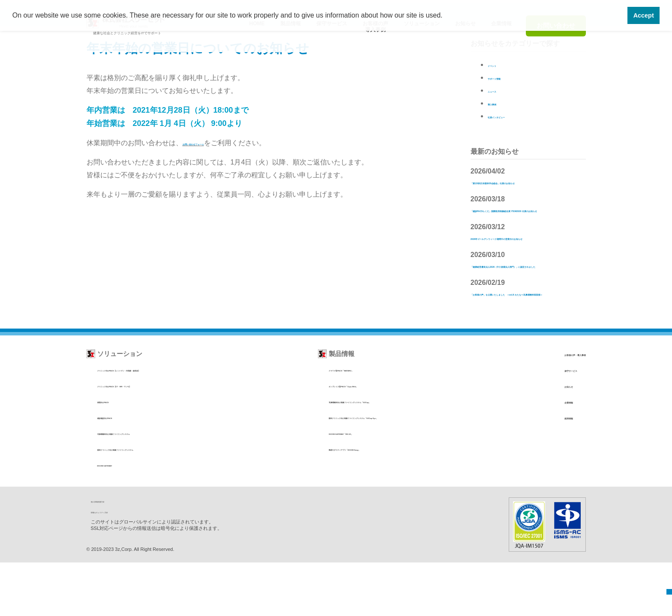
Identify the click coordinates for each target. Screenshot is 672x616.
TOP (663, 587)
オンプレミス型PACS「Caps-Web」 (346, 439)
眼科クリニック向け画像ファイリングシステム (156, 502)
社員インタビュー (515, 116)
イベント (501, 64)
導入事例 (501, 103)
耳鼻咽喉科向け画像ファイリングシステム (150, 486)
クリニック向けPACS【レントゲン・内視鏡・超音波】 (166, 423)
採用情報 (534, 471)
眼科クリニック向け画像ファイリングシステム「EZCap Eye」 (378, 471)
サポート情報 (508, 77)
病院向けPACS (116, 455)
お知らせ (534, 439)
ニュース (501, 90)
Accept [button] (644, 15)
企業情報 (534, 455)
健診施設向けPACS (121, 471)
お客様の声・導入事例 (553, 407)
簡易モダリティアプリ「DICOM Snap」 (350, 502)
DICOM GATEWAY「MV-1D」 (337, 486)
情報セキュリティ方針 (119, 565)
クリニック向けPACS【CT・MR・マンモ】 (152, 439)
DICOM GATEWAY (121, 518)
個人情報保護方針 (113, 554)
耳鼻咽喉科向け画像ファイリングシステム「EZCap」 (367, 455)
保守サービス (540, 423)
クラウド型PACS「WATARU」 (338, 423)
